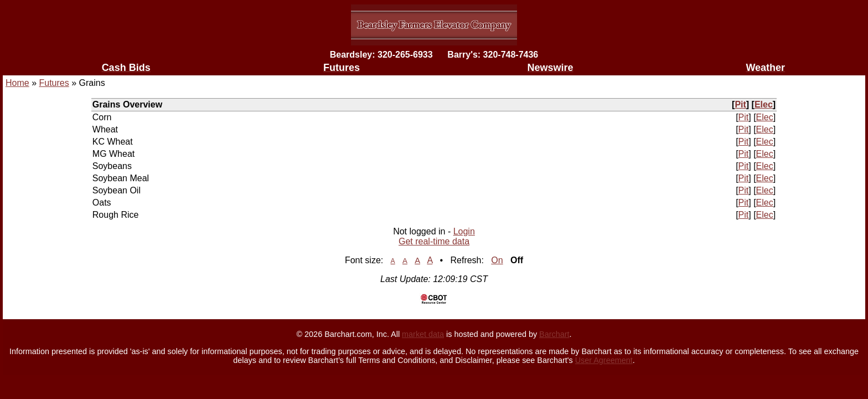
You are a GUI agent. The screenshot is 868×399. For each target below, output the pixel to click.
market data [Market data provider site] (423, 334)
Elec (764, 104)
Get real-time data (434, 241)
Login (464, 231)
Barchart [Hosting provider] (554, 334)
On (497, 260)
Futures (54, 83)
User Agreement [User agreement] (604, 360)
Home (17, 83)
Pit (740, 104)
